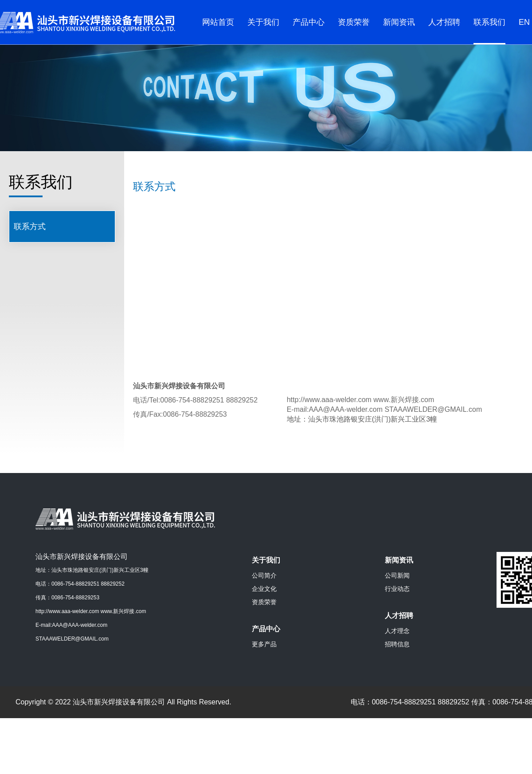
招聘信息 (397, 644)
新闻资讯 (399, 22)
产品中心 (309, 22)
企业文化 (264, 589)
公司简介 (264, 575)
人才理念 (397, 631)
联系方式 (30, 227)
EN (524, 22)
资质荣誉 (354, 22)
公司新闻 (397, 575)
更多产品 (264, 644)
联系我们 (489, 22)
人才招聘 (444, 22)
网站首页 (218, 22)
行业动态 (397, 589)
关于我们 (263, 22)
